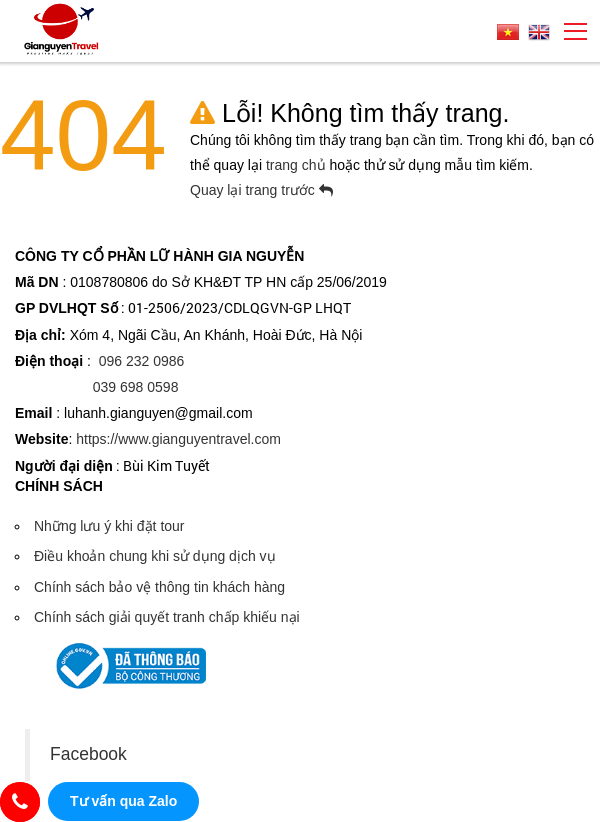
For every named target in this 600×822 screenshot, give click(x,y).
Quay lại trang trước (261, 190)
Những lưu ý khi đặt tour (109, 526)
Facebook (88, 754)
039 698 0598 (136, 387)
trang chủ (297, 165)
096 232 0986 (142, 361)
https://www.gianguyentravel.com (178, 439)
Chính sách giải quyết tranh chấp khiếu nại (167, 617)
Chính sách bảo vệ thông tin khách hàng (159, 587)
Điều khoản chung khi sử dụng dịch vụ (155, 556)
